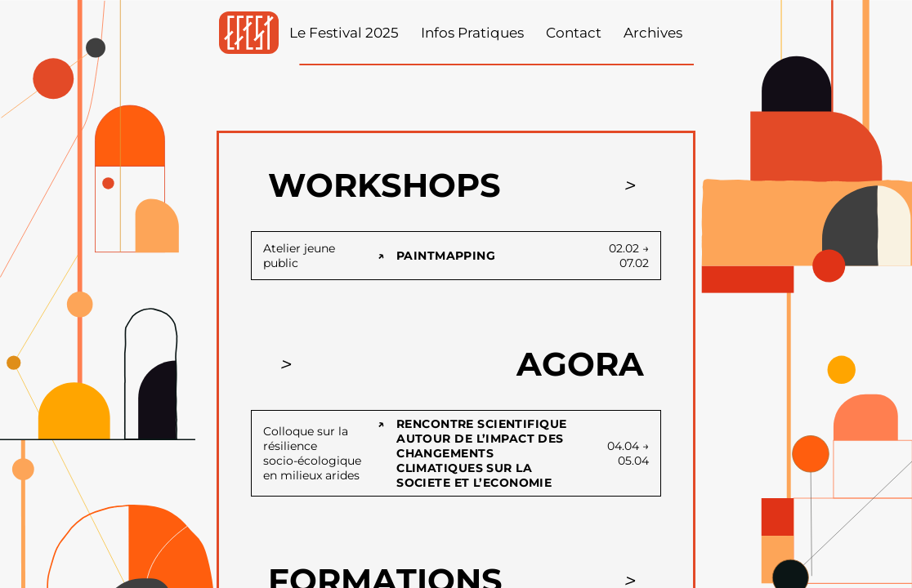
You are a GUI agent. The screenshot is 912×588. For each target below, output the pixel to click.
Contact (574, 33)
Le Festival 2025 (344, 33)
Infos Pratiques (472, 33)
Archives (653, 33)
